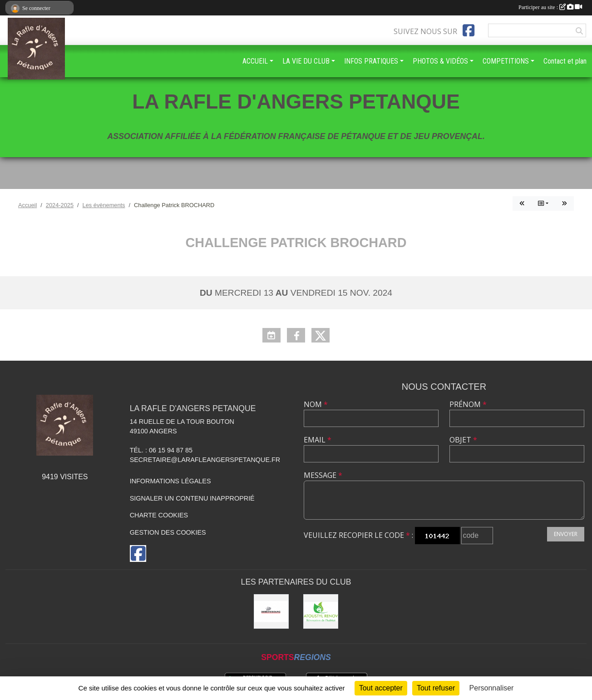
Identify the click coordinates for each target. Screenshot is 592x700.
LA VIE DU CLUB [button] (306, 61)
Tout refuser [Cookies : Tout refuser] (436, 688)
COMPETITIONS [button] (506, 61)
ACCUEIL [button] (255, 61)
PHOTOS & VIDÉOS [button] (440, 61)
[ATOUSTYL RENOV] (321, 612)
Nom (316, 404)
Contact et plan (565, 61)
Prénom (468, 404)
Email (318, 440)
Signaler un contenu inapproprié (192, 498)
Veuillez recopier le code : (358, 535)
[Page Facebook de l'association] (469, 30)
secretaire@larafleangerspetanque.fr (205, 460)
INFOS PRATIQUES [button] (371, 61)
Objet (463, 440)
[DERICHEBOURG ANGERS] (271, 612)
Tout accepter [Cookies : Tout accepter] (381, 688)
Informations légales (170, 481)
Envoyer (566, 534)
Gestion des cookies (168, 532)
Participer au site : (550, 7)
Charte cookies (159, 515)
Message (323, 475)
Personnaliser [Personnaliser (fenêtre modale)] (492, 688)
